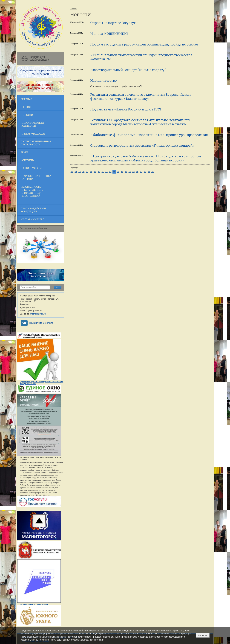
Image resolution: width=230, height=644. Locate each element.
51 (141, 172)
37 (87, 172)
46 (122, 172)
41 (103, 172)
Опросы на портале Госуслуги (114, 23)
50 (137, 172)
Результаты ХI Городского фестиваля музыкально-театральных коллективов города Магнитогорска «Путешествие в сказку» (140, 122)
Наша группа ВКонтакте (41, 323)
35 (80, 172)
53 (149, 172)
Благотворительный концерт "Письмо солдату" (128, 70)
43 (110, 172)
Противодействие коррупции (34, 210)
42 (106, 172)
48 (130, 172)
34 (76, 172)
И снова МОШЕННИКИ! (109, 34)
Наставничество (33, 219)
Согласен (203, 635)
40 (99, 172)
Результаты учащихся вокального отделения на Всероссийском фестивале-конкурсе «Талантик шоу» (141, 97)
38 (91, 172)
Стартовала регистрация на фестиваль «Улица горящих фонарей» (142, 146)
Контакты (27, 160)
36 (83, 172)
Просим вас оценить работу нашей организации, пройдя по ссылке (144, 44)
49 (133, 172)
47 (126, 172)
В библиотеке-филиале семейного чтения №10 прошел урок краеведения (149, 135)
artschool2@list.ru (38, 314)
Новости (27, 115)
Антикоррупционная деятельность (36, 143)
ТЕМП (24, 152)
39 (95, 172)
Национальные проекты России (34, 604)
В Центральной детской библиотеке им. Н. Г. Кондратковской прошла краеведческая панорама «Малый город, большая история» (146, 158)
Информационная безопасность (41, 275)
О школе (26, 107)
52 (145, 172)
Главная (26, 99)
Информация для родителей (33, 124)
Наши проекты (31, 168)
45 (118, 172)
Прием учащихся (33, 134)
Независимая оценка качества (36, 177)
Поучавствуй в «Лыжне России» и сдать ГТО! (126, 109)
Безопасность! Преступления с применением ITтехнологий (32, 191)
